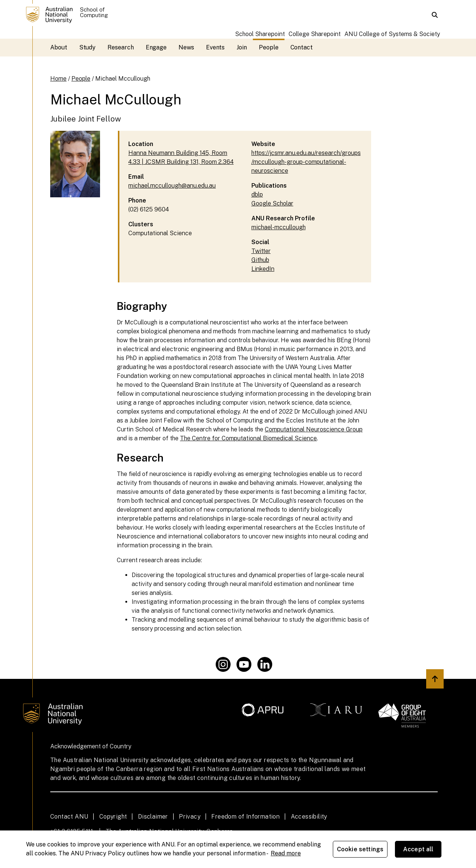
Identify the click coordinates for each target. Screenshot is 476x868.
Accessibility (309, 817)
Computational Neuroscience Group (314, 429)
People (269, 47)
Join (242, 47)
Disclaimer (153, 817)
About (59, 47)
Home (58, 79)
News (186, 47)
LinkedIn (263, 269)
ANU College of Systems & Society (392, 34)
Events (216, 47)
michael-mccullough (279, 227)
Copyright (113, 817)
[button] (435, 15)
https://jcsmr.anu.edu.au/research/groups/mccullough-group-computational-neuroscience (306, 162)
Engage (156, 47)
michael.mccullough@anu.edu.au (172, 186)
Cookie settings (360, 849)
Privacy (190, 817)
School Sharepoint (260, 34)
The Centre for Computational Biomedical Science (248, 438)
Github (260, 260)
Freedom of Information (245, 817)
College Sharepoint (315, 34)
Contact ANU (69, 817)
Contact (302, 47)
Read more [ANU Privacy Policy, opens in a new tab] (286, 853)
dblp (257, 195)
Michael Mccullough (123, 79)
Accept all (418, 849)
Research (120, 47)
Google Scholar (272, 203)
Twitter (261, 251)
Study (88, 47)
